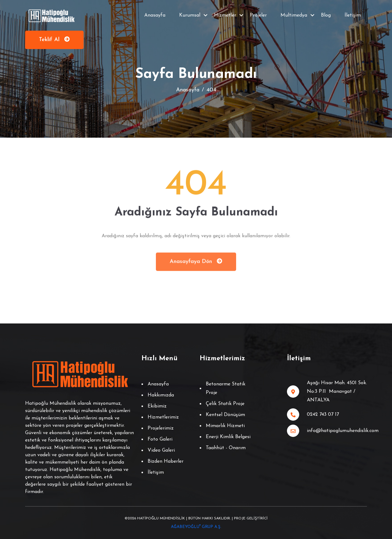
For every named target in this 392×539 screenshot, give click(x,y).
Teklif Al (54, 39)
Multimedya (294, 15)
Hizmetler (225, 15)
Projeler (258, 15)
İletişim (353, 15)
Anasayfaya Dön (196, 262)
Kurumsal (190, 15)
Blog (326, 15)
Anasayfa (155, 15)
